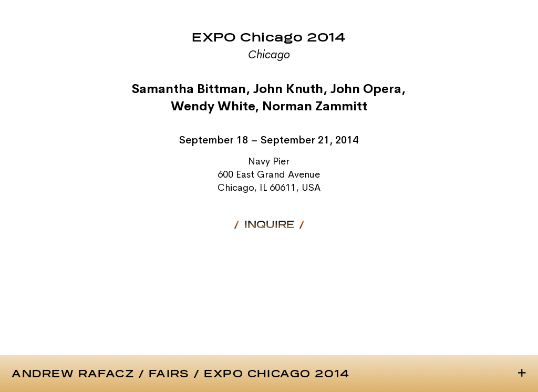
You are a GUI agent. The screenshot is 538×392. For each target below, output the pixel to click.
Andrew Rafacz (73, 374)
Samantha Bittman (189, 89)
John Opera (366, 89)
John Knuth (288, 89)
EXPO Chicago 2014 (277, 374)
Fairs (169, 374)
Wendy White (213, 106)
